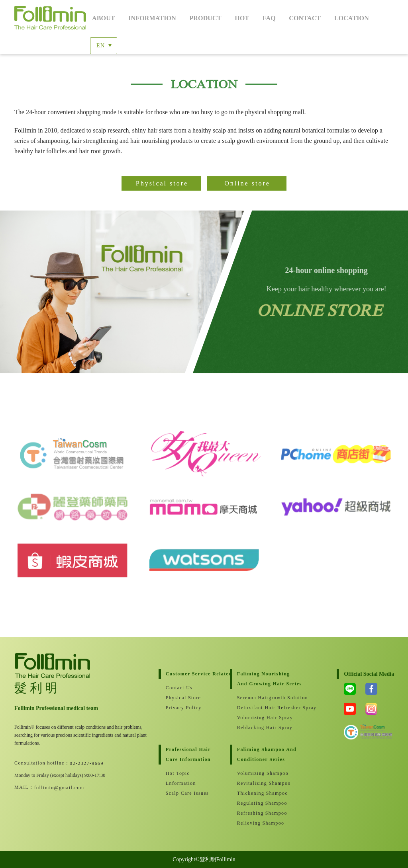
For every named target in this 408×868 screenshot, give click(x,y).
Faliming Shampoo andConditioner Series (267, 754)
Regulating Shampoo (262, 803)
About (104, 18)
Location (352, 18)
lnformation (181, 783)
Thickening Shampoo (263, 793)
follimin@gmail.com (59, 788)
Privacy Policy (184, 708)
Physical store (162, 183)
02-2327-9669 (87, 763)
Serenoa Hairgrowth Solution (269, 698)
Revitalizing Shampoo (264, 783)
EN (101, 46)
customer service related (198, 674)
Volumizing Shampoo (263, 773)
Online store (247, 183)
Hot (242, 18)
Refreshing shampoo (262, 813)
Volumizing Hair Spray (265, 718)
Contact (305, 18)
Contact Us (179, 688)
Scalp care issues (187, 793)
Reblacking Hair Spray (265, 728)
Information (152, 18)
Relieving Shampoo (261, 823)
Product (205, 18)
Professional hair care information (188, 754)
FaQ (269, 18)
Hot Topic (178, 773)
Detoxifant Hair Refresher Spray (269, 708)
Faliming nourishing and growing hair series (269, 679)
